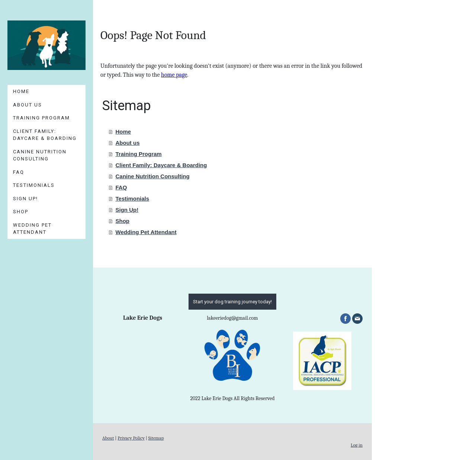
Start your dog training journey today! (232, 302)
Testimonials (34, 185)
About (108, 438)
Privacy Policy (131, 438)
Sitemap (156, 438)
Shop (21, 212)
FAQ (19, 172)
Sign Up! (25, 199)
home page (174, 75)
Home (21, 91)
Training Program (41, 118)
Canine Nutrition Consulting (40, 155)
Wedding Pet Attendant (32, 229)
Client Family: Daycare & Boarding (45, 135)
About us (28, 105)
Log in (357, 445)
